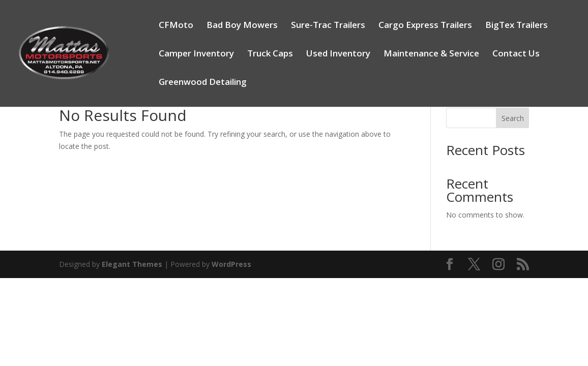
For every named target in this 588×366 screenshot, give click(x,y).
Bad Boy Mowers (242, 26)
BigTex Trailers (517, 26)
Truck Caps (270, 54)
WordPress (231, 264)
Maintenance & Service (431, 54)
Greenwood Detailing (203, 83)
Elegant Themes (132, 264)
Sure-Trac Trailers (328, 26)
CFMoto (176, 26)
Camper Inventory (196, 54)
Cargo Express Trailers (425, 26)
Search (513, 118)
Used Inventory (338, 54)
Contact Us (516, 54)
